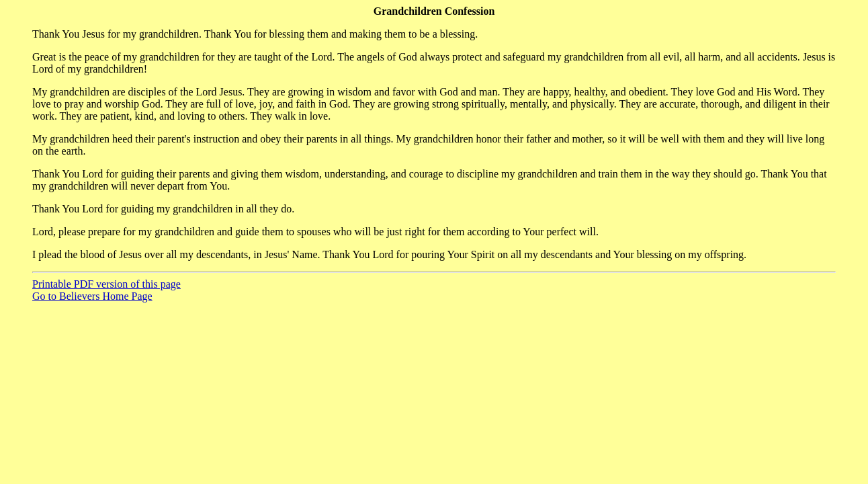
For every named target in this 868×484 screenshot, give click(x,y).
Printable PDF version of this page (106, 284)
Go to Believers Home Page (92, 296)
